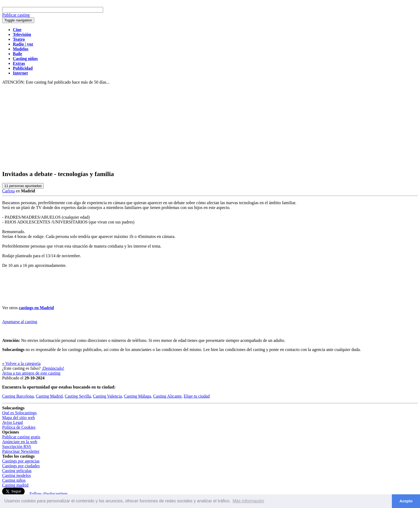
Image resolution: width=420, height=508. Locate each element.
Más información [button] (248, 501)
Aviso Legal (12, 422)
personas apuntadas (23, 186)
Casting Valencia (107, 396)
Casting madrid (15, 485)
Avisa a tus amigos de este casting (31, 373)
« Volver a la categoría (21, 363)
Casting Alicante (167, 396)
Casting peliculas (17, 471)
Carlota (8, 191)
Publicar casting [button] (16, 15)
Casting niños (14, 480)
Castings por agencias (21, 461)
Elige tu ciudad (197, 396)
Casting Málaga (138, 396)
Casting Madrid (49, 396)
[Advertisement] (210, 128)
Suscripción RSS (17, 447)
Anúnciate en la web (20, 442)
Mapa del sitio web (18, 418)
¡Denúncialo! (53, 368)
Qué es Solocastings (19, 413)
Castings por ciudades (21, 466)
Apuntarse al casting (20, 322)
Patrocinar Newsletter (21, 451)
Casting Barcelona (18, 396)
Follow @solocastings (48, 494)
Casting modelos (16, 475)
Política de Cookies (19, 427)
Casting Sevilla (78, 396)
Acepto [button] (406, 501)
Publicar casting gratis (21, 437)
